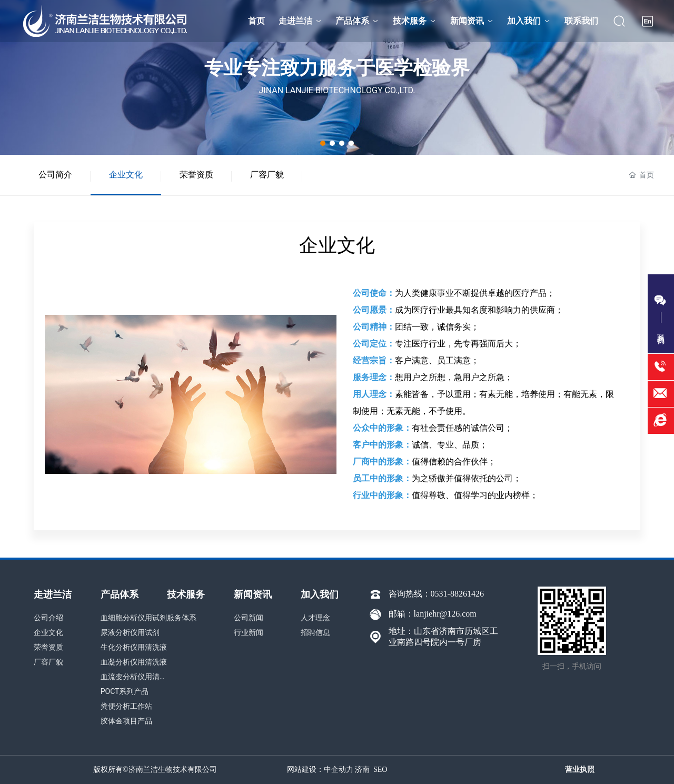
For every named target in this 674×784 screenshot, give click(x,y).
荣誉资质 (196, 175)
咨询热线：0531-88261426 (436, 594)
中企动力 (339, 770)
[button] (323, 143)
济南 (362, 770)
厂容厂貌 (267, 175)
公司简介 (55, 175)
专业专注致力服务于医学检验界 (337, 68)
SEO (380, 770)
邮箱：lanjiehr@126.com (433, 614)
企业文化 (126, 175)
